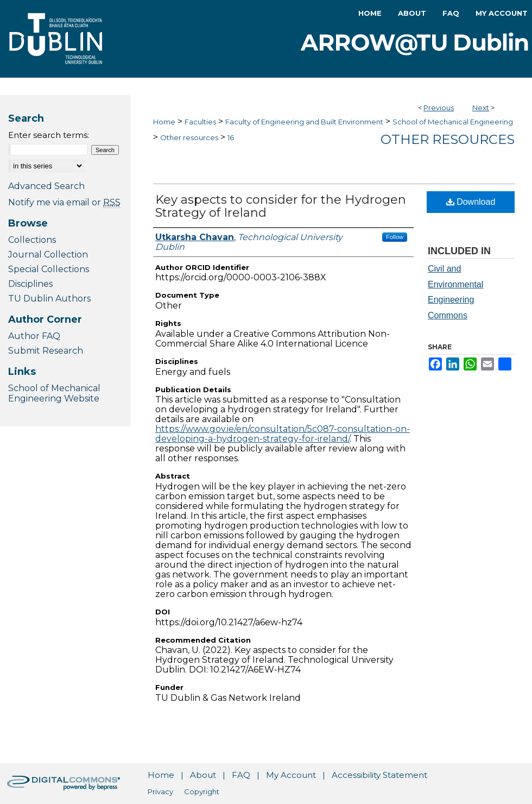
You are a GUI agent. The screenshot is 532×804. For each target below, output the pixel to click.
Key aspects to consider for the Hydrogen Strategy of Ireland (281, 206)
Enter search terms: (49, 135)
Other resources (189, 137)
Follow (395, 237)
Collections (32, 240)
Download (471, 202)
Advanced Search (46, 186)
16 (231, 137)
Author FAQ (34, 336)
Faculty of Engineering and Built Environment (304, 122)
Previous (439, 108)
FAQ (241, 775)
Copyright (202, 792)
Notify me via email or (64, 202)
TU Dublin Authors (49, 299)
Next (481, 108)
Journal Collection (48, 255)
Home (164, 122)
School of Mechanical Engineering (453, 122)
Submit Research (46, 351)
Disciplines (30, 284)
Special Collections (49, 269)
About (203, 775)
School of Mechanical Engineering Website (54, 393)
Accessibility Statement (379, 775)
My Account (291, 775)
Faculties (200, 122)
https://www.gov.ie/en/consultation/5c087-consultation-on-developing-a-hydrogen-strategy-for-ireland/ (283, 434)
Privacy (160, 792)
